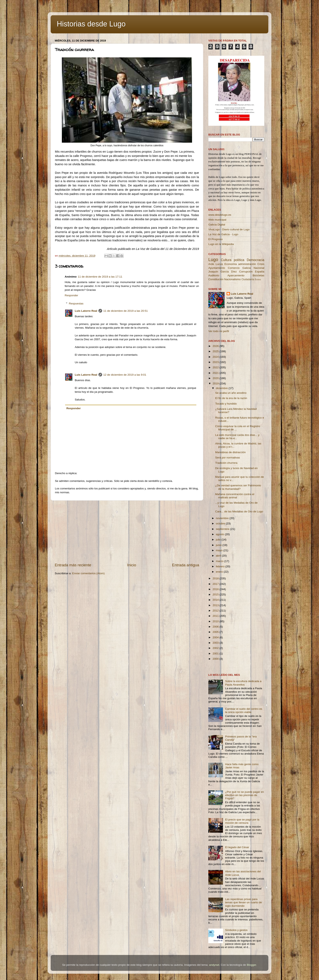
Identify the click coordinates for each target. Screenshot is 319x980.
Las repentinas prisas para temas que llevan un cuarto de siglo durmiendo (243, 902)
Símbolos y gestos (236, 930)
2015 (216, 594)
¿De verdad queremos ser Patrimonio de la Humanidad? (238, 487)
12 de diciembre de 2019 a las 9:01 (125, 375)
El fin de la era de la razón (231, 398)
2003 (216, 643)
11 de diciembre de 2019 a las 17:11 (100, 277)
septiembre (223, 529)
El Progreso (216, 239)
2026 (216, 346)
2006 (216, 627)
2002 (216, 648)
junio (219, 545)
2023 (216, 362)
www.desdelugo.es (220, 215)
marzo (220, 561)
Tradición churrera (226, 463)
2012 (216, 611)
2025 (216, 351)
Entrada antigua (186, 565)
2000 (216, 659)
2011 (216, 616)
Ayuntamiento (217, 268)
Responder (71, 295)
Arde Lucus (216, 264)
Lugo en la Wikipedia (221, 244)
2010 (216, 621)
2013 (216, 605)
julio (219, 540)
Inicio (132, 565)
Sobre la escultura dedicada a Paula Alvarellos (243, 683)
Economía (231, 264)
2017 (216, 584)
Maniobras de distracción (231, 452)
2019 (216, 383)
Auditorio (214, 275)
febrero (221, 566)
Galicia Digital (217, 225)
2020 (216, 378)
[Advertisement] (127, 532)
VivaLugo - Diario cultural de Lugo (229, 229)
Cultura (226, 260)
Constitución (216, 279)
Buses (258, 279)
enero (220, 572)
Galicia (246, 268)
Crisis (261, 264)
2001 (216, 654)
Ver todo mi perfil (219, 331)
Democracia (256, 260)
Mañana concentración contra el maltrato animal (235, 496)
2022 (216, 367)
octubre (221, 523)
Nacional (259, 268)
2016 (216, 589)
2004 (216, 637)
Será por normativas (228, 458)
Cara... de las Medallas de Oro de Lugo (239, 511)
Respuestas (76, 304)
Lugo (213, 260)
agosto (220, 534)
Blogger (251, 965)
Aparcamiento (236, 275)
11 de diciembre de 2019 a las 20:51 (126, 311)
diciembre (222, 388)
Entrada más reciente (73, 565)
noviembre (223, 518)
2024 (216, 357)
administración (247, 264)
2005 (216, 632)
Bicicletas (258, 275)
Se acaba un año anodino (231, 393)
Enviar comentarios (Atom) (88, 573)
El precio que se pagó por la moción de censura (242, 821)
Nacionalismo (232, 279)
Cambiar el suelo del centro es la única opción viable (244, 710)
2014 (216, 600)
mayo (220, 550)
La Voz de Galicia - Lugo (223, 234)
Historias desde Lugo (91, 24)
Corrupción (246, 272)
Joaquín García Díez (223, 272)
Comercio (234, 268)
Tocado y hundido (226, 404)
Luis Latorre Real (86, 311)
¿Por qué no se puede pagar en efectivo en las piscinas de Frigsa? (244, 795)
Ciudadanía (248, 279)
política (239, 260)
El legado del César (237, 847)
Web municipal (217, 220)
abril (219, 556)
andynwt (214, 965)
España (260, 272)
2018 (216, 578)
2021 (216, 373)
